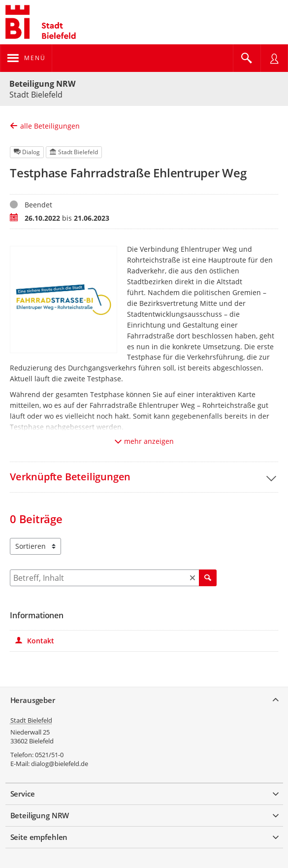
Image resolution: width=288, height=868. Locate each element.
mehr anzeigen (144, 441)
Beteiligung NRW (42, 84)
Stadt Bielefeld (31, 720)
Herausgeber (33, 700)
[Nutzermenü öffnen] (274, 58)
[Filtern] (113, 578)
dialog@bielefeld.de (60, 764)
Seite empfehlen (39, 837)
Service (23, 794)
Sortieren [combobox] (31, 546)
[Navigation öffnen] (26, 58)
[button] (144, 477)
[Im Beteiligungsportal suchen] (247, 58)
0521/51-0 (49, 755)
